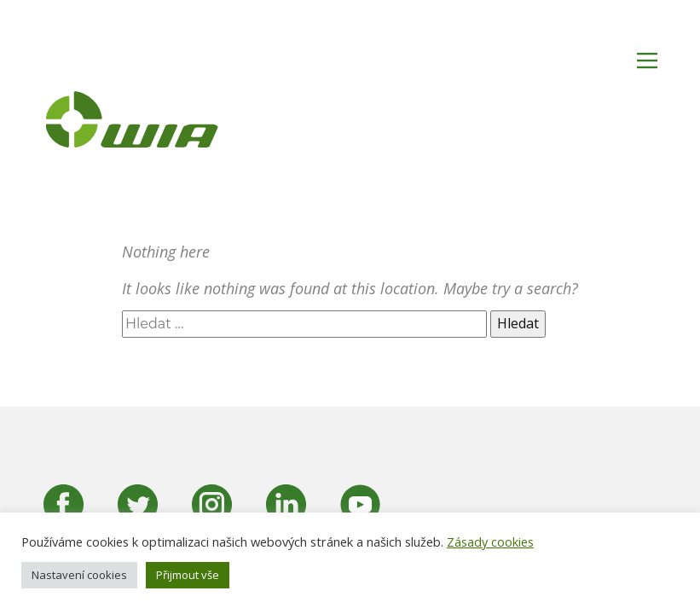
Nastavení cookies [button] (79, 575)
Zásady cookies (490, 542)
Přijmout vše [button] (188, 575)
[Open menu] (647, 61)
